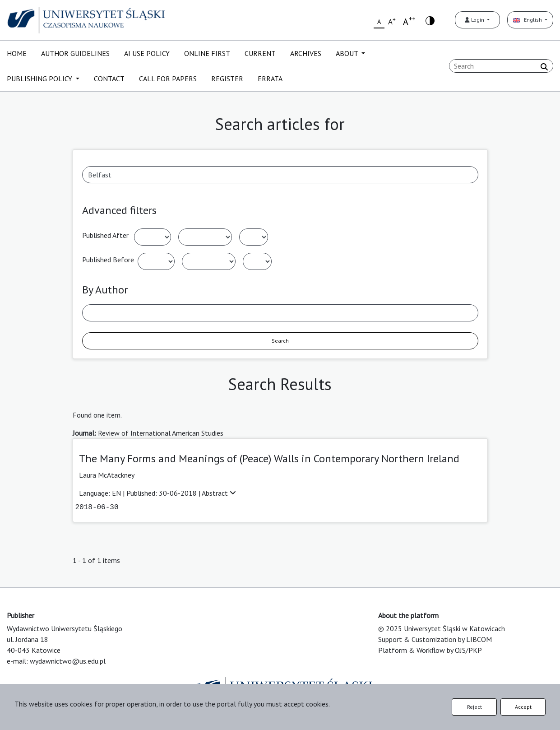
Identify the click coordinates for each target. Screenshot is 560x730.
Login (475, 20)
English (528, 20)
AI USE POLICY (147, 53)
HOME (17, 53)
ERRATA (270, 79)
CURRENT (260, 53)
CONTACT (109, 79)
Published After (105, 235)
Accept (523, 707)
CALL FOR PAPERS (168, 79)
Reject (474, 707)
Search (280, 341)
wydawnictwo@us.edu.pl (68, 661)
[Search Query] (501, 66)
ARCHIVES (306, 53)
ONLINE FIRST (207, 53)
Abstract (219, 493)
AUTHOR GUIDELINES (75, 53)
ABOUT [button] (348, 53)
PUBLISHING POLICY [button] (40, 79)
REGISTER (227, 79)
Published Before (108, 260)
